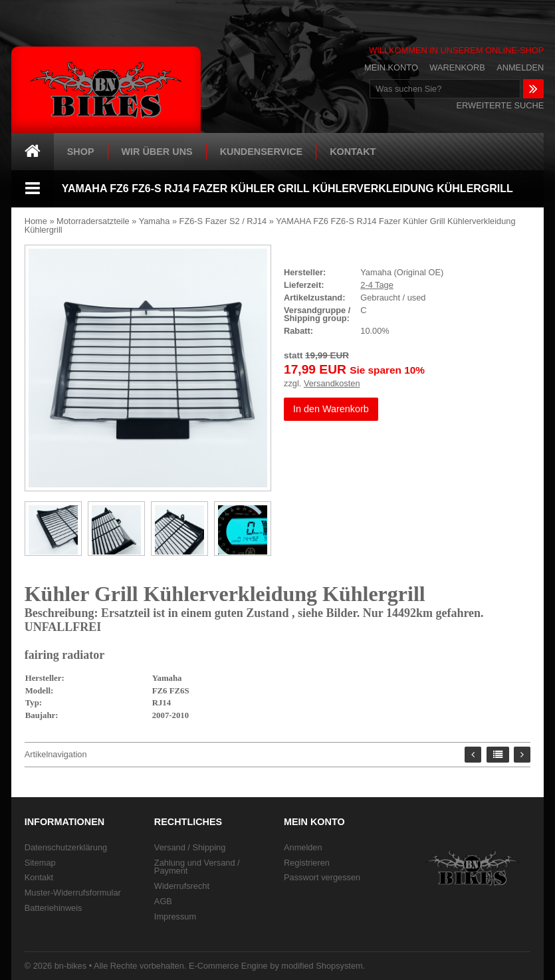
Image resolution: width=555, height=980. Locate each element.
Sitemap (40, 863)
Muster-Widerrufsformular (73, 893)
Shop (81, 152)
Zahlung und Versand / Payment (197, 867)
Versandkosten (332, 383)
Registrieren (307, 863)
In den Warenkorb (331, 409)
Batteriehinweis (54, 908)
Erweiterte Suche (500, 105)
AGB (163, 901)
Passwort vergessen (322, 877)
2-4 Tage (377, 285)
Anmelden (520, 68)
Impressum (175, 917)
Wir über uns (157, 152)
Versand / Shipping (190, 847)
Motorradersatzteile (93, 221)
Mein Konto (391, 68)
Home (36, 221)
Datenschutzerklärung (66, 847)
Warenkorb (457, 68)
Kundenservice (261, 152)
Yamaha (155, 221)
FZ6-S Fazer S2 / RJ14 (223, 221)
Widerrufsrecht (182, 886)
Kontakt (353, 152)
